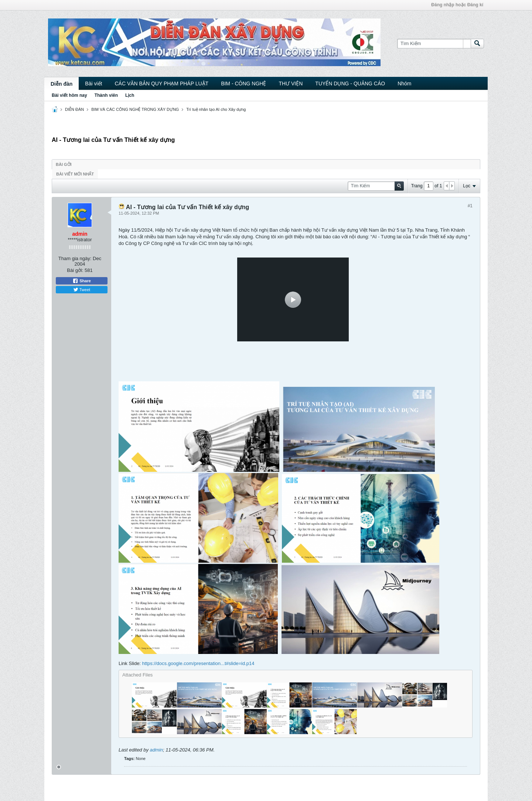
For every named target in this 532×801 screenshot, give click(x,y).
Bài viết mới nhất (75, 174)
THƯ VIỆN (291, 83)
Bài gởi (64, 164)
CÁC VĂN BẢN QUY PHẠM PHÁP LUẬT (161, 83)
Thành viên (106, 95)
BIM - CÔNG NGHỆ (243, 83)
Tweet (82, 290)
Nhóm (404, 83)
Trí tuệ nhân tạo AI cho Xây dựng (216, 109)
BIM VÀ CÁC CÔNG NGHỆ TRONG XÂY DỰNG (135, 109)
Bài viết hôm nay (69, 95)
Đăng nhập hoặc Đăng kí (457, 5)
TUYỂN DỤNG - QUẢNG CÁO (350, 83)
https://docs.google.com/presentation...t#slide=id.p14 (198, 663)
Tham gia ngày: (75, 258)
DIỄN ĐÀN (74, 109)
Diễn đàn (62, 84)
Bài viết (93, 83)
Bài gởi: (75, 270)
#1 (470, 206)
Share (82, 281)
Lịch (130, 95)
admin (156, 750)
